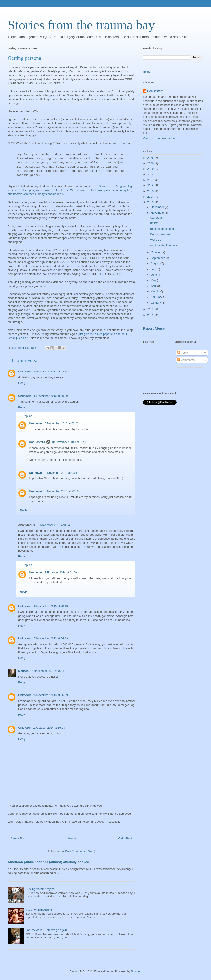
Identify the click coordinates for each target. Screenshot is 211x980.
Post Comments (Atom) (80, 851)
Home (72, 838)
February (157, 297)
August (156, 263)
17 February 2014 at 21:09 (60, 572)
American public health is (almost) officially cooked (48, 862)
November (158, 213)
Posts (183, 353)
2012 (151, 309)
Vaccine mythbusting (39, 910)
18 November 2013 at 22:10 (61, 491)
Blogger (136, 971)
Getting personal (160, 234)
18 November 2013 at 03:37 (61, 473)
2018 (151, 174)
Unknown (25, 372)
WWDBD (156, 240)
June (154, 275)
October (156, 252)
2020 (151, 163)
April (154, 286)
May (154, 280)
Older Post (125, 838)
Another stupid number (164, 245)
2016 (151, 185)
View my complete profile (159, 138)
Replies (27, 416)
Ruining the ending (162, 229)
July (154, 269)
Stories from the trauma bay (81, 25)
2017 (151, 180)
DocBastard (37, 442)
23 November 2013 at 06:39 (50, 695)
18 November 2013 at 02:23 (61, 423)
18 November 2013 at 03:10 (69, 442)
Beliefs (154, 223)
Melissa (23, 671)
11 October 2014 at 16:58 (49, 728)
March (155, 291)
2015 (151, 191)
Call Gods (156, 218)
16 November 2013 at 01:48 (54, 525)
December (158, 207)
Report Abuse (154, 328)
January (156, 303)
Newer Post (18, 838)
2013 (151, 202)
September (158, 258)
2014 (151, 197)
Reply (22, 383)
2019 (151, 169)
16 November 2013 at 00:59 (50, 396)
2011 (151, 315)
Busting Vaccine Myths (40, 889)
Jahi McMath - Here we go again (46, 930)
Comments (186, 360)
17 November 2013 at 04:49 (50, 638)
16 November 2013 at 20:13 (50, 606)
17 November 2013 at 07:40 (48, 671)
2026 (151, 158)
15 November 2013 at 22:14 (50, 372)
